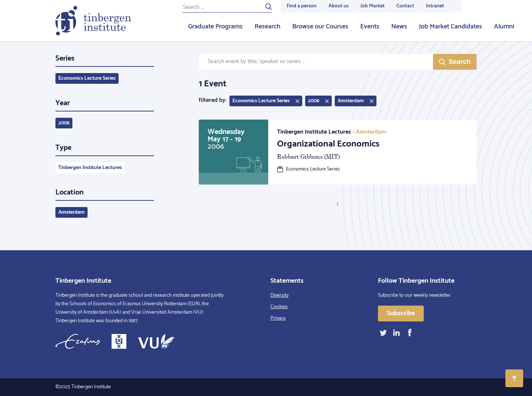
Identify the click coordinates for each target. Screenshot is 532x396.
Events (370, 27)
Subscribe (401, 313)
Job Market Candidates (451, 27)
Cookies (279, 307)
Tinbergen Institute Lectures (90, 168)
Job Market (373, 6)
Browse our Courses (320, 27)
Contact (405, 6)
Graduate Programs (215, 27)
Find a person (302, 6)
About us (339, 6)
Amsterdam (71, 212)
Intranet (435, 6)
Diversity (279, 295)
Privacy (278, 318)
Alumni (504, 27)
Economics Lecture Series (87, 78)
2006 (64, 123)
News (399, 27)
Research (267, 27)
